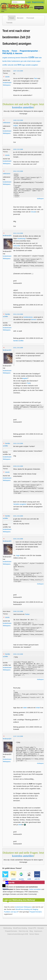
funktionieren (16, 61)
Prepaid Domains (36, 931)
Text (36, 78)
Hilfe (3, 11)
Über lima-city (23, 950)
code (31, 57)
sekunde (11, 65)
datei (37, 58)
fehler (9, 61)
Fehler (27, 625)
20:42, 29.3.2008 (18, 546)
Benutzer (20, 18)
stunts (7, 77)
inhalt (29, 61)
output (38, 61)
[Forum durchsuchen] (18, 2)
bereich (18, 58)
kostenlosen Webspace (23, 926)
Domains (20, 7)
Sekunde (16, 246)
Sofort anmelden (35, 909)
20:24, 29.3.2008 (18, 448)
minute (33, 61)
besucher (25, 58)
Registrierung (38, 2)
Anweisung (21, 238)
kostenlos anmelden (23, 107)
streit (16, 65)
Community (39, 7)
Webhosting (8, 947)
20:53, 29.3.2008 (18, 669)
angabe (5, 58)
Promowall (30, 18)
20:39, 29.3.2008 (18, 471)
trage (23, 65)
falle (40, 58)
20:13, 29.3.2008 (18, 233)
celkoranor (7, 123)
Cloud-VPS (29, 7)
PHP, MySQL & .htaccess (12, 53)
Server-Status (34, 953)
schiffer (5, 65)
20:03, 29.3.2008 (18, 149)
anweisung (12, 58)
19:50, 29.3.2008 (18, 120)
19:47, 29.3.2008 (18, 71)
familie (5, 61)
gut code (24, 61)
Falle (29, 387)
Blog (31, 950)
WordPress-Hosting (8, 7)
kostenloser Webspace (9, 3)
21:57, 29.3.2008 (18, 756)
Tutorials (9, 23)
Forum (12, 18)
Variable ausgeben (20, 512)
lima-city (6, 51)
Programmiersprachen (29, 51)
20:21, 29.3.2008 (18, 351)
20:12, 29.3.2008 (18, 171)
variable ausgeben (32, 65)
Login (28, 2)
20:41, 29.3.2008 (18, 523)
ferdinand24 (7, 236)
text (19, 65)
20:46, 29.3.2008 (18, 623)
